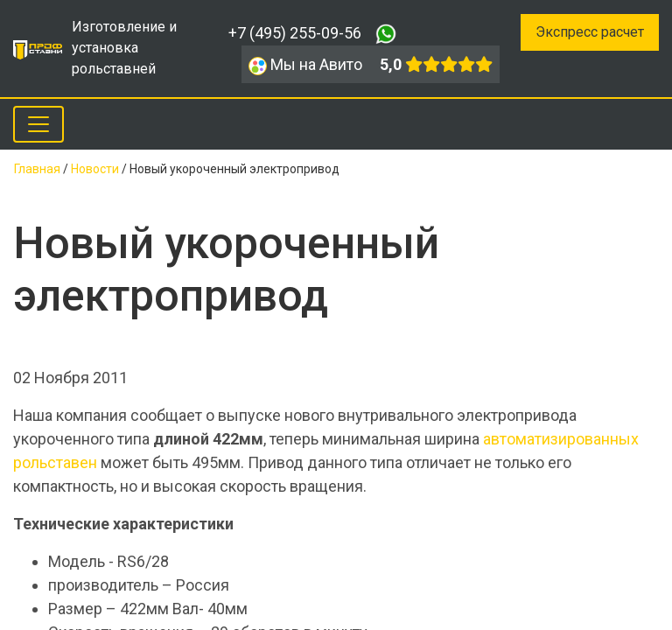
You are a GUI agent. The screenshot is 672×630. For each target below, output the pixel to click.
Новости (95, 169)
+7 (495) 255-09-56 (295, 33)
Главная (37, 169)
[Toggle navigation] (38, 124)
